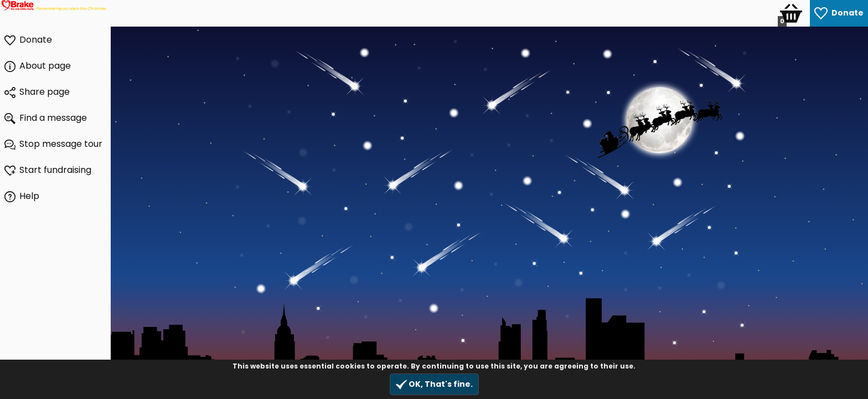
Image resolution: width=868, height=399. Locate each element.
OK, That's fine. (434, 384)
